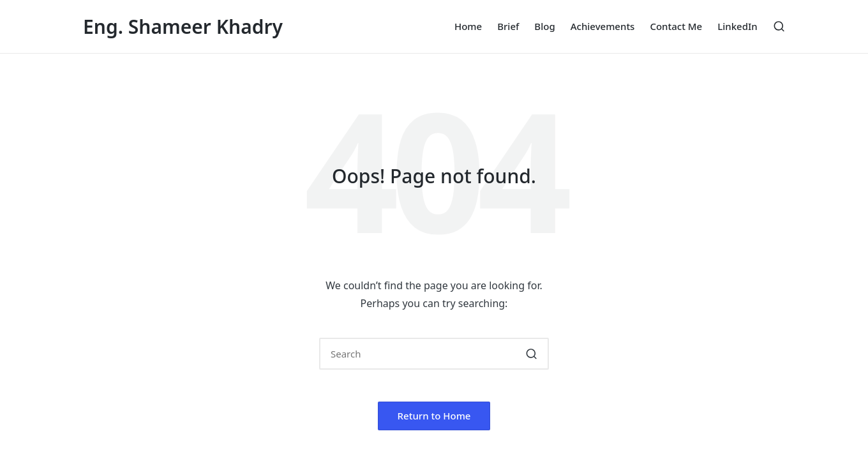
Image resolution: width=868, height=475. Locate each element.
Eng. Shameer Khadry (183, 26)
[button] (531, 354)
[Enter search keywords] (434, 354)
